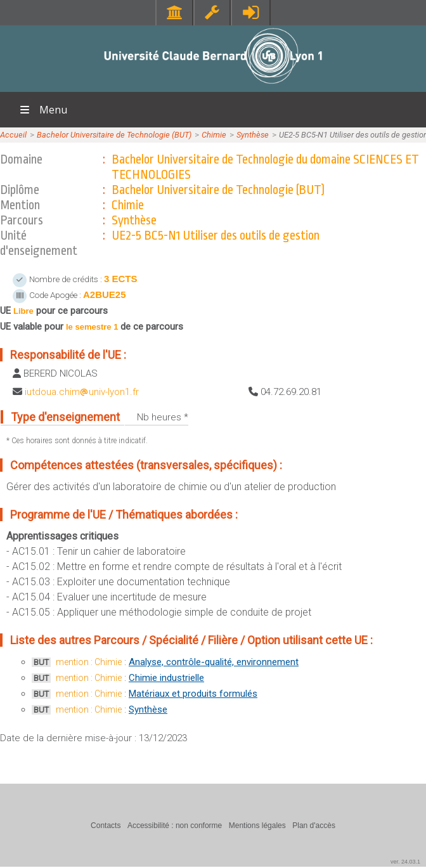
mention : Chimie (89, 662)
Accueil (13, 135)
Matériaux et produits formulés (193, 694)
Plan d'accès (314, 826)
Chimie (214, 135)
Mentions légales (257, 826)
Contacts (106, 826)
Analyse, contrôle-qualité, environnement (214, 662)
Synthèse (253, 135)
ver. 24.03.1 (405, 862)
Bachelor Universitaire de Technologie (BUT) (114, 135)
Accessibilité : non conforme (175, 826)
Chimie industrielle (166, 678)
